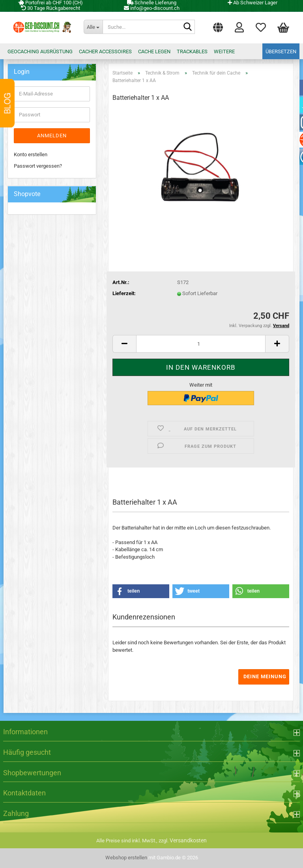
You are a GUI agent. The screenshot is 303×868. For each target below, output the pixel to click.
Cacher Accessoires (105, 51)
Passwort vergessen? (38, 166)
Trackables (192, 51)
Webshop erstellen (126, 858)
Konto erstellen (31, 154)
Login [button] (239, 27)
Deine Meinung (265, 676)
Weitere (224, 51)
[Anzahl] (201, 344)
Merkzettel (261, 27)
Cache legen (154, 51)
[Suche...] (93, 27)
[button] (218, 26)
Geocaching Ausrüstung (40, 51)
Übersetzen (281, 51)
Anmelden (52, 136)
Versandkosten (188, 840)
